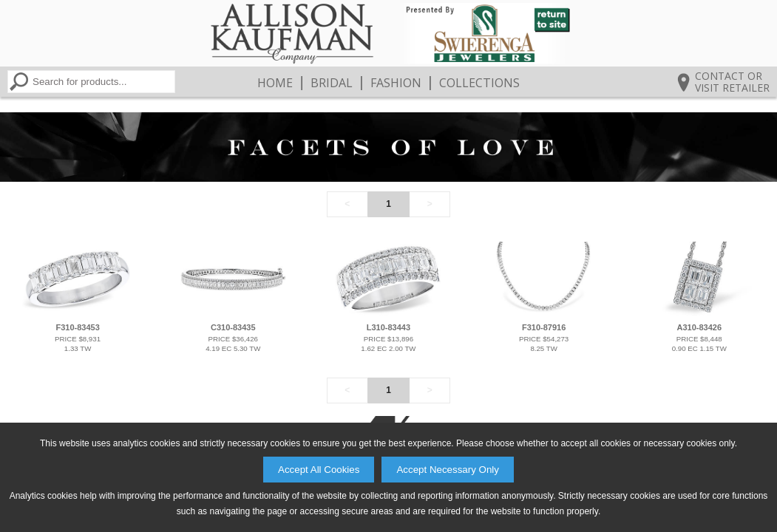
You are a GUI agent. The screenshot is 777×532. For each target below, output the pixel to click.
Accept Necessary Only (448, 470)
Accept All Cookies (319, 470)
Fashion (396, 83)
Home (275, 83)
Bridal (332, 83)
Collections (479, 83)
